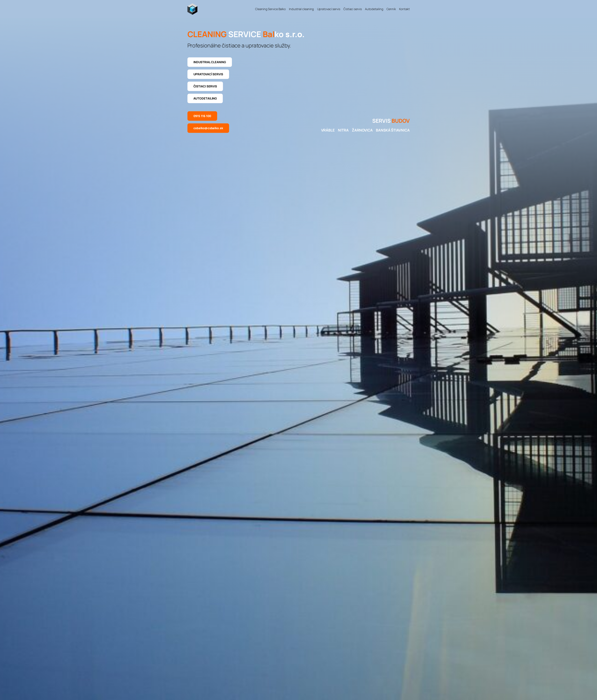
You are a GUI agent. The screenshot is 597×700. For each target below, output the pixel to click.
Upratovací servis (208, 74)
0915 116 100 (202, 116)
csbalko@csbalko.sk (208, 128)
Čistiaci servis (205, 86)
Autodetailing (205, 98)
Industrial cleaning (210, 62)
